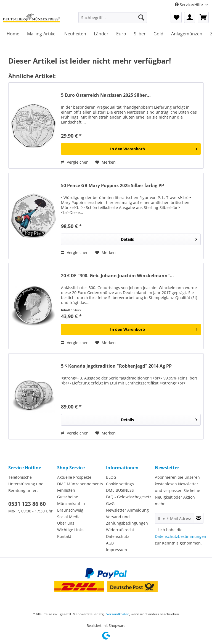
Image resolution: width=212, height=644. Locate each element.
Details (159, 238)
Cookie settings (120, 484)
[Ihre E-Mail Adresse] (174, 518)
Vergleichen (75, 162)
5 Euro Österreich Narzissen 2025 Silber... (106, 95)
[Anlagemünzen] (187, 34)
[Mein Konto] (190, 17)
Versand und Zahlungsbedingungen (127, 520)
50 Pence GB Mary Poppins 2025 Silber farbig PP (112, 186)
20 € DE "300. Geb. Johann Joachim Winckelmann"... (117, 276)
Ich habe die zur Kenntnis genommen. (181, 536)
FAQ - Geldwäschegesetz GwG (129, 500)
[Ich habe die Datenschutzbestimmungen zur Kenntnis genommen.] (157, 529)
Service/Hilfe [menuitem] (189, 5)
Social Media (69, 517)
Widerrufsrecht (120, 530)
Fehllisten (66, 490)
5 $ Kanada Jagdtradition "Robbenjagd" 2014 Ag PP (116, 366)
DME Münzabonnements (80, 484)
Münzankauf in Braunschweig (71, 507)
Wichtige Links (70, 530)
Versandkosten (118, 614)
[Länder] (101, 34)
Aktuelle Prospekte (74, 477)
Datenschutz (118, 536)
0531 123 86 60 (27, 504)
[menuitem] (113, 20)
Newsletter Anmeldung (127, 510)
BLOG (111, 477)
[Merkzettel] (176, 17)
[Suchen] (141, 17)
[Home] (13, 34)
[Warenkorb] (203, 17)
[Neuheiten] (75, 34)
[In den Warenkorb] (131, 149)
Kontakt (64, 536)
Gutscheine (68, 497)
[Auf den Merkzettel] (105, 162)
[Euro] (121, 34)
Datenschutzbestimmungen (181, 536)
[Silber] (140, 34)
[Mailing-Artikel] (42, 34)
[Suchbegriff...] (113, 17)
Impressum (116, 550)
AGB (110, 543)
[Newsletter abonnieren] (199, 518)
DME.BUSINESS (120, 490)
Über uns (66, 523)
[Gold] (158, 34)
